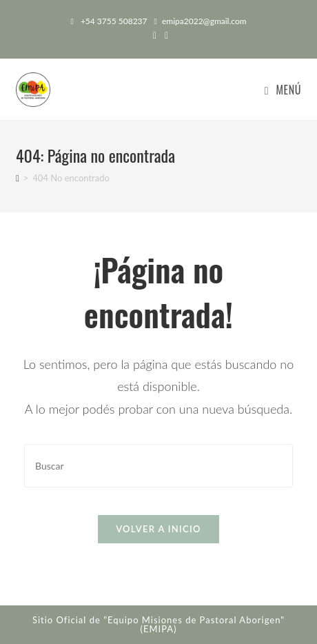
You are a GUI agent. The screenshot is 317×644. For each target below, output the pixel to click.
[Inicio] (18, 178)
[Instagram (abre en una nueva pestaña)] (164, 35)
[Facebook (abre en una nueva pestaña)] (155, 35)
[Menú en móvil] (283, 90)
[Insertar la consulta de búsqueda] (158, 466)
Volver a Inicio (158, 529)
